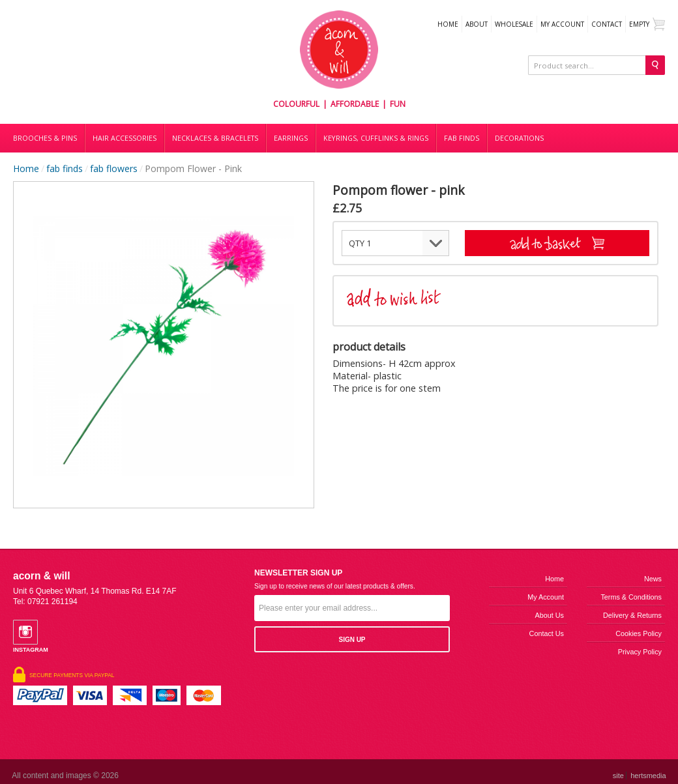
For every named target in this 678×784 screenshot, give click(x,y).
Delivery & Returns (632, 615)
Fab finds (462, 138)
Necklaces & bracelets (215, 138)
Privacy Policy (640, 652)
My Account (562, 24)
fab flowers (114, 168)
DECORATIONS (519, 138)
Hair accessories (125, 138)
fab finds (65, 168)
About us (550, 615)
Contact (607, 24)
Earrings (291, 138)
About (477, 24)
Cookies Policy (639, 633)
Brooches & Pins (45, 138)
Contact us (547, 633)
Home (448, 24)
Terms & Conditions (631, 597)
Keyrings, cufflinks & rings (376, 138)
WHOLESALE (514, 24)
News (653, 579)
